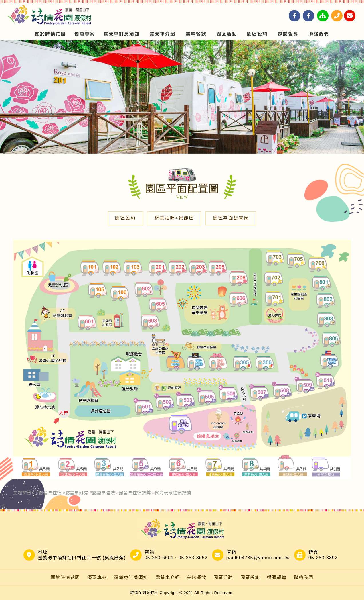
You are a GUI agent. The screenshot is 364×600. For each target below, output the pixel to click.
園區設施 (257, 34)
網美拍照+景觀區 (174, 218)
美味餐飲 (196, 34)
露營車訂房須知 (122, 34)
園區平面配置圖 (231, 218)
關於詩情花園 (50, 34)
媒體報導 (288, 34)
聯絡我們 (319, 34)
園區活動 (227, 34)
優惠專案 (85, 34)
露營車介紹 (163, 34)
